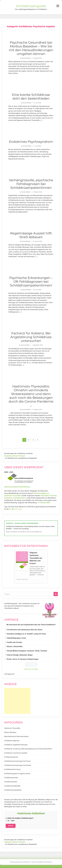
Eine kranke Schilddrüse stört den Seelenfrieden (31, 97)
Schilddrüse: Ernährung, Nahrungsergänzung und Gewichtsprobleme (28, 749)
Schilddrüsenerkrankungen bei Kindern (18, 765)
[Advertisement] (17, 701)
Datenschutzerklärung (21, 487)
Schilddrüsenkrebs (11, 782)
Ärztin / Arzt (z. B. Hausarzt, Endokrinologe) (23, 659)
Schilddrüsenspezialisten (13, 790)
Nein (12, 821)
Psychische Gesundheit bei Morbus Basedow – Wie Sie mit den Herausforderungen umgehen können (31, 48)
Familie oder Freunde (15, 642)
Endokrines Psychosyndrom (31, 142)
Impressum (8, 487)
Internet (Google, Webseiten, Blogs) (20, 655)
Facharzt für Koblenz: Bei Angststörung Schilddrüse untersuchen (31, 337)
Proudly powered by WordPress (20, 862)
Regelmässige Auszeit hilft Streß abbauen (31, 235)
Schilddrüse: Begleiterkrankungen (16, 745)
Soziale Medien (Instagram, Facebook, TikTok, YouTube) (27, 651)
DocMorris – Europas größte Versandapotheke (22, 523)
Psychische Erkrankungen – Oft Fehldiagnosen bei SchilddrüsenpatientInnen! (31, 282)
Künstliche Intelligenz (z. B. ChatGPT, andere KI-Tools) (26, 634)
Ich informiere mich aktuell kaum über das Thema (25, 630)
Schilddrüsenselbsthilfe (12, 786)
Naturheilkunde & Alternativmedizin (16, 736)
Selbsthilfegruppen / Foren (17, 638)
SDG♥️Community (15, 509)
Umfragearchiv (9, 674)
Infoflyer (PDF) (45, 503)
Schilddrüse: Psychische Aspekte (16, 753)
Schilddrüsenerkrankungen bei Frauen (17, 761)
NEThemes (48, 862)
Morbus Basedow (10, 732)
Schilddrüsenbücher (11, 757)
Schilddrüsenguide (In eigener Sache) (17, 774)
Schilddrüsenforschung (12, 769)
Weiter (11, 826)
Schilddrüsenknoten (11, 778)
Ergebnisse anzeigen (31, 669)
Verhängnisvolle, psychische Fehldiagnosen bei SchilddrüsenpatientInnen (31, 184)
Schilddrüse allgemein (12, 741)
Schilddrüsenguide (31, 6)
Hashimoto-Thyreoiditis (12, 728)
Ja (7, 821)
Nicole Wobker (26, 58)
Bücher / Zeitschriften (15, 646)
